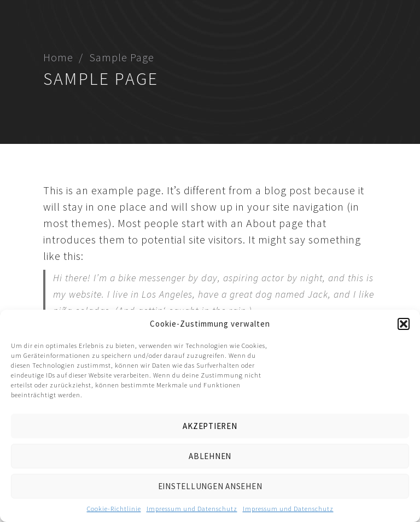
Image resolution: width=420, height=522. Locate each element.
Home (58, 57)
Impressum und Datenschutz (192, 509)
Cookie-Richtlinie (114, 509)
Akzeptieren (210, 426)
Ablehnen (210, 456)
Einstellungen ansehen (210, 486)
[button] (404, 324)
